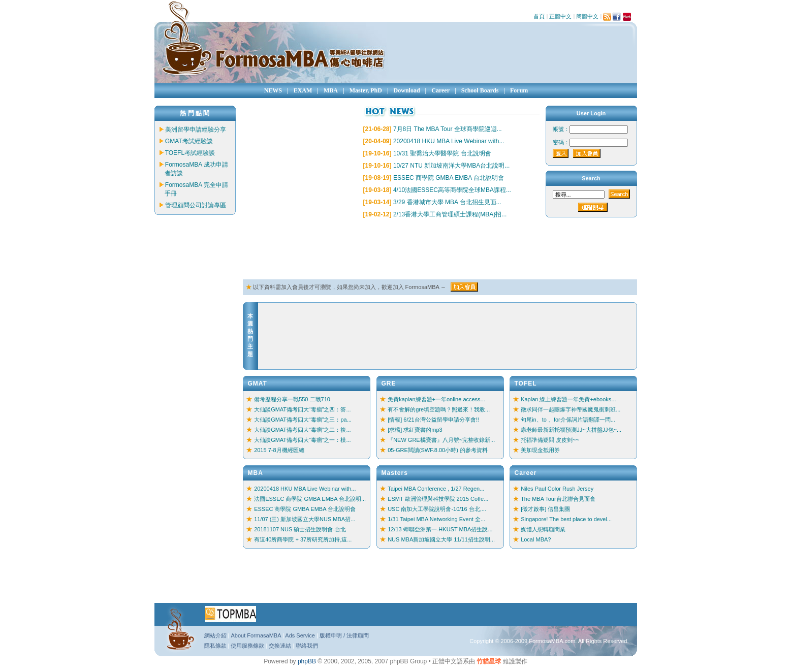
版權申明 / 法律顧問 (344, 635)
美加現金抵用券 (540, 450)
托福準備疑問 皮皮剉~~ (550, 440)
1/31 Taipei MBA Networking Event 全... (436, 519)
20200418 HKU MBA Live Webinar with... (449, 141)
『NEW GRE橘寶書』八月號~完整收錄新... (441, 440)
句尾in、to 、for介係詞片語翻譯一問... (568, 420)
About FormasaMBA (256, 635)
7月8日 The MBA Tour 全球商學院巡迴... (448, 129)
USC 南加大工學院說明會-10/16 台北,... (437, 509)
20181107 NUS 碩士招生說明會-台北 (300, 529)
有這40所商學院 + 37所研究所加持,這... (303, 539)
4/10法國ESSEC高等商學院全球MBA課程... (452, 190)
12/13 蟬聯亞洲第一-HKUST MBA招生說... (440, 529)
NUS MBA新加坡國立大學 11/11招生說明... (441, 539)
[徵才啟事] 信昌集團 (545, 509)
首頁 (539, 16)
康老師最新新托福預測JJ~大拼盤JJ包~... (571, 430)
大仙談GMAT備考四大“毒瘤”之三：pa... (303, 420)
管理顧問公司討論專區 (196, 205)
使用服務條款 (247, 646)
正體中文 (560, 16)
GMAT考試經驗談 (189, 141)
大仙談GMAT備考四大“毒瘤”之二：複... (302, 430)
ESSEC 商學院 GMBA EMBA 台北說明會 (449, 178)
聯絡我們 (307, 646)
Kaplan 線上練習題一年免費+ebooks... (568, 399)
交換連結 (280, 646)
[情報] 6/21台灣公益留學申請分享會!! (433, 420)
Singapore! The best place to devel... (566, 519)
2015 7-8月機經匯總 (279, 450)
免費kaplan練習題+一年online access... (436, 399)
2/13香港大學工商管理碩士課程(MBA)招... (450, 214)
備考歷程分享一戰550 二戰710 (292, 399)
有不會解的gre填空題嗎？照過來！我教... (439, 409)
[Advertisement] (428, 249)
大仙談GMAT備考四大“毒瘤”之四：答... (302, 409)
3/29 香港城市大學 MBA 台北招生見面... (447, 202)
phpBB (307, 661)
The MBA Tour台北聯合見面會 (558, 499)
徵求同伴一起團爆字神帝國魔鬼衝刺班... (571, 409)
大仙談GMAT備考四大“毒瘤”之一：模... (302, 440)
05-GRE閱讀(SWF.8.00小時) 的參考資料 (438, 450)
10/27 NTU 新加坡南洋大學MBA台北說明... (451, 166)
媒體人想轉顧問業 (543, 529)
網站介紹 (215, 635)
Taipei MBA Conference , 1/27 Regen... (436, 489)
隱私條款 (215, 646)
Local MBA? (536, 539)
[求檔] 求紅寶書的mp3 (415, 430)
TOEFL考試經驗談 (190, 153)
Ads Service (300, 635)
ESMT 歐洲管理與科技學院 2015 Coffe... (438, 499)
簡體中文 (587, 16)
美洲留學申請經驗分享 (196, 130)
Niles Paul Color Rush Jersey (557, 489)
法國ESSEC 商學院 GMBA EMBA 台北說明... (310, 499)
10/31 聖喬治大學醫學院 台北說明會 (442, 153)
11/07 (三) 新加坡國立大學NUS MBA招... (305, 519)
